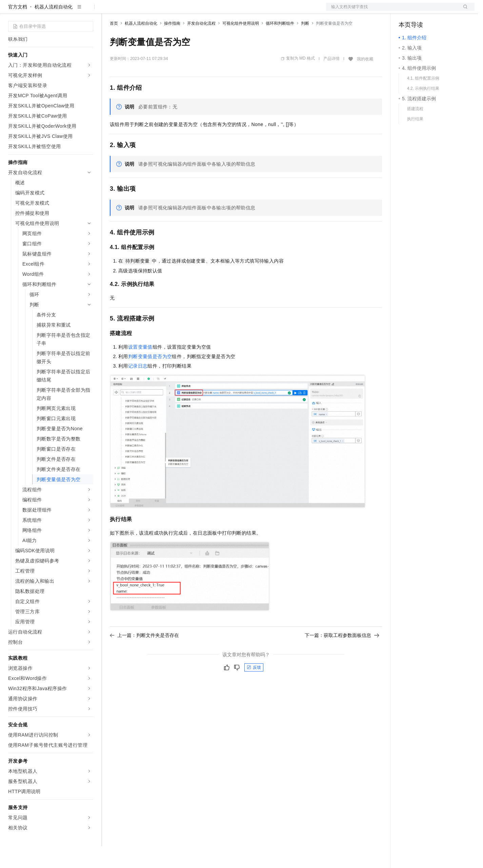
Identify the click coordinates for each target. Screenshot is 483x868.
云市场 (165, 11)
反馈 (254, 689)
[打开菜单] (11, 11)
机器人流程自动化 (54, 28)
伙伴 (184, 11)
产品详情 (331, 80)
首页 (114, 45)
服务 (200, 11)
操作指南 (172, 45)
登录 (463, 11)
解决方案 (109, 11)
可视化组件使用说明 (241, 45)
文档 (392, 11)
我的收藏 (365, 81)
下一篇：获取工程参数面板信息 (342, 657)
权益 (130, 11)
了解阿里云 (223, 11)
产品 (88, 11)
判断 (305, 45)
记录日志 (138, 388)
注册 (439, 11)
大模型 (69, 11)
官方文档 (18, 28)
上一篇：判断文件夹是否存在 (144, 657)
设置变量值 (140, 369)
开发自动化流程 (201, 45)
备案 (406, 11)
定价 (146, 11)
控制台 (422, 11)
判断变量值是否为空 (150, 378)
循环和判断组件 (280, 45)
